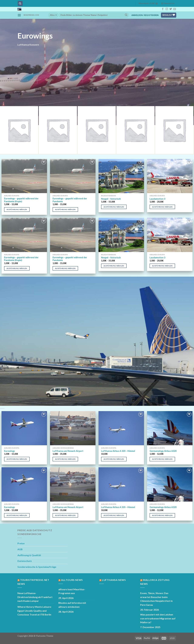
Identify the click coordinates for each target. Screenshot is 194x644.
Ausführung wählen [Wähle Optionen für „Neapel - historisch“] (114, 207)
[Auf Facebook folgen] (163, 9)
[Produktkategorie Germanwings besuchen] (58, 130)
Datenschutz (25, 561)
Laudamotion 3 (157, 199)
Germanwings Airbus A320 (163, 451)
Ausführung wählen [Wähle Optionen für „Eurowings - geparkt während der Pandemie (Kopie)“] (17, 209)
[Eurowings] (24, 428)
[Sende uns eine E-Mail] (175, 9)
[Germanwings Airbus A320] (170, 428)
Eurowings (9, 451)
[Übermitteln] (126, 15)
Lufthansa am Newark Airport (68, 451)
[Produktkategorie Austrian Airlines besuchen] (135, 130)
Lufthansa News (114, 580)
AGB (20, 549)
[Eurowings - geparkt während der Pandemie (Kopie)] (24, 176)
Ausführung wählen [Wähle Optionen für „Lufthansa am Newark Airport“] (65, 459)
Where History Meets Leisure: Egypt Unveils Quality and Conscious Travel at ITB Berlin (34, 611)
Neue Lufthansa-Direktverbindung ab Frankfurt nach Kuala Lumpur (35, 597)
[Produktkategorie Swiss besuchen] (97, 130)
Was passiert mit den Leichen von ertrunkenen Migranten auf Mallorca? (158, 618)
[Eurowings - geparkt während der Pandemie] (73, 176)
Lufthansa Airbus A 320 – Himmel (118, 451)
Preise (21, 543)
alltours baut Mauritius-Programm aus (72, 591)
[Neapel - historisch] (121, 176)
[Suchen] (20, 3)
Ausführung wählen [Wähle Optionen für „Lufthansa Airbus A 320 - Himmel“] (114, 459)
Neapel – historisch (111, 199)
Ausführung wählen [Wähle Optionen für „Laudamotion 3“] (162, 207)
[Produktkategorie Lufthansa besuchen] (19, 130)
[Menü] (19, 15)
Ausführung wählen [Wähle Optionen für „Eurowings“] (17, 459)
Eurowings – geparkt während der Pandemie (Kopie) (21, 200)
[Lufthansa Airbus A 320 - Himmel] (121, 428)
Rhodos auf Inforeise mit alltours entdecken (72, 605)
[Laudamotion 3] (170, 176)
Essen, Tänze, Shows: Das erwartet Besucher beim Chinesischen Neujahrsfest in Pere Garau (156, 599)
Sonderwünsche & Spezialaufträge (37, 567)
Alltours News (72, 580)
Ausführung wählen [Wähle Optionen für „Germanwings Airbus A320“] (162, 459)
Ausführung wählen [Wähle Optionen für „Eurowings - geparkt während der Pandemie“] (65, 209)
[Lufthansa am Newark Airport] (73, 428)
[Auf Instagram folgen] (167, 9)
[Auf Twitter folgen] (171, 9)
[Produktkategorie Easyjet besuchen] (174, 130)
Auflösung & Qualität (29, 555)
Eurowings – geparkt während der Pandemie (70, 200)
